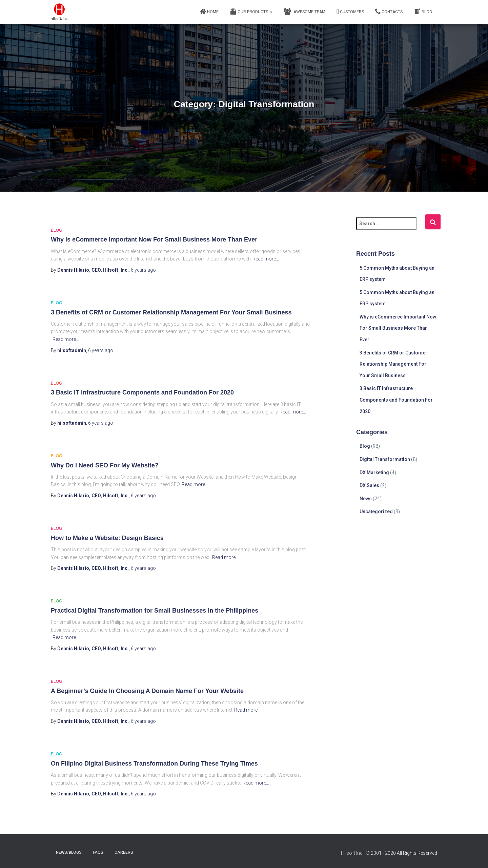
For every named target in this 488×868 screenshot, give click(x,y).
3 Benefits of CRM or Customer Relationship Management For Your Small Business (171, 312)
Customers (350, 12)
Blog (423, 12)
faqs (98, 852)
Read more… (266, 259)
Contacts (389, 12)
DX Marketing (374, 472)
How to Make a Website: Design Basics (107, 538)
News (366, 499)
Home (209, 12)
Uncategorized (376, 512)
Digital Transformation (385, 459)
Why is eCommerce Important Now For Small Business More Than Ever (154, 239)
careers (124, 852)
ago (143, 270)
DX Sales (369, 485)
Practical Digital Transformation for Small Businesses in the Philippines (155, 611)
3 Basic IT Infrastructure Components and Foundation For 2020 (142, 392)
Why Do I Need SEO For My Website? (105, 465)
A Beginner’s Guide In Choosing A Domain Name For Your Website (147, 691)
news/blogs (69, 852)
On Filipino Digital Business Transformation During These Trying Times (154, 764)
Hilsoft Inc (352, 853)
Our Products (251, 12)
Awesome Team (304, 12)
